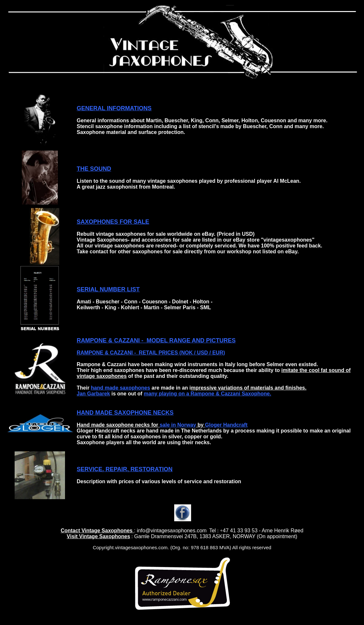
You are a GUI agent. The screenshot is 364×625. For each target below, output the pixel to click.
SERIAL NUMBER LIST (108, 289)
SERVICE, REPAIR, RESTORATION (125, 469)
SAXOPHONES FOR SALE (113, 222)
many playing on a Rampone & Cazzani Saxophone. (207, 394)
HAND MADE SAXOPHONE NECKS (125, 413)
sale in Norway (178, 425)
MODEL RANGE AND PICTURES (190, 340)
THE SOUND (94, 169)
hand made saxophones (121, 388)
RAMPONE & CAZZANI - (111, 340)
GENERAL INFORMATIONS (114, 108)
